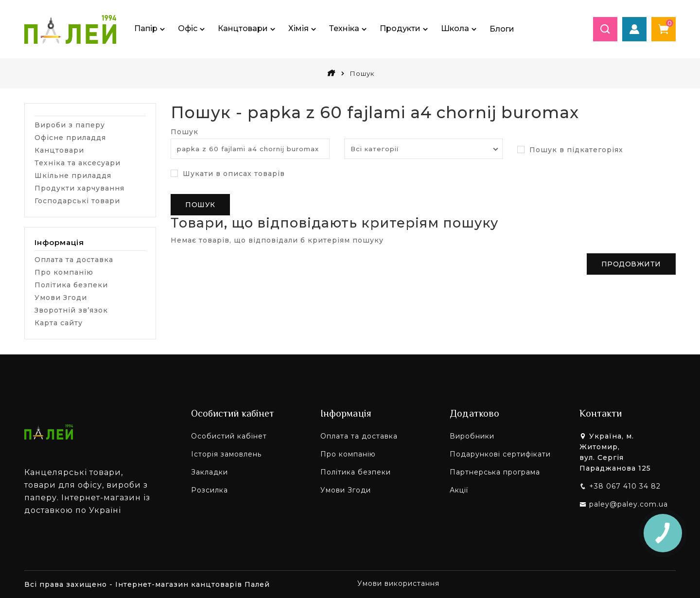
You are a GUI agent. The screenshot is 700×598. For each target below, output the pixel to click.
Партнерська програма (495, 472)
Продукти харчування (79, 188)
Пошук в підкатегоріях (570, 150)
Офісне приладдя (70, 138)
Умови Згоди (61, 298)
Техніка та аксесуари (78, 163)
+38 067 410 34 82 (625, 486)
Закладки (210, 472)
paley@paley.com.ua (629, 504)
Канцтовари (59, 150)
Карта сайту (59, 323)
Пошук (362, 73)
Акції (459, 490)
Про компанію (64, 272)
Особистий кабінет (229, 436)
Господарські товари (77, 201)
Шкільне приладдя (73, 176)
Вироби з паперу (70, 125)
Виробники (472, 436)
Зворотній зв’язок (71, 310)
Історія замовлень (226, 454)
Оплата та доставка (74, 260)
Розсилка (210, 490)
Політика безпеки (71, 285)
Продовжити (631, 264)
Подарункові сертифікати (500, 454)
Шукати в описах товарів (228, 174)
